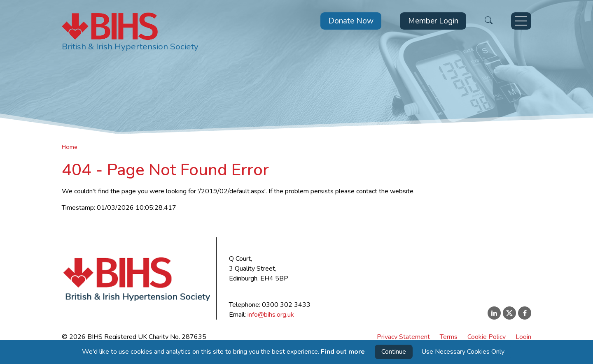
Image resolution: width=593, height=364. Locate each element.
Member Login (433, 21)
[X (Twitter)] (509, 313)
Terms (449, 337)
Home (70, 147)
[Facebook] (525, 313)
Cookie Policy (487, 337)
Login (523, 337)
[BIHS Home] (130, 33)
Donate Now (351, 21)
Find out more (343, 352)
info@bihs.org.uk (271, 315)
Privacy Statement (403, 337)
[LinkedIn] (494, 313)
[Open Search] (489, 21)
